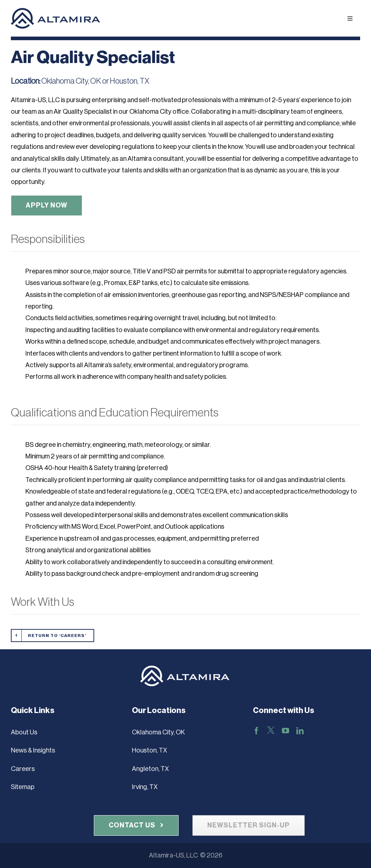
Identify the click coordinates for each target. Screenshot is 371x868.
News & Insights (33, 750)
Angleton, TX (150, 769)
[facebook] (257, 731)
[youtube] (285, 731)
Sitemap (23, 787)
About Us (24, 732)
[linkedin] (300, 731)
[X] (271, 730)
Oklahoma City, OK (158, 732)
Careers (23, 769)
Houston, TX (149, 750)
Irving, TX (145, 787)
